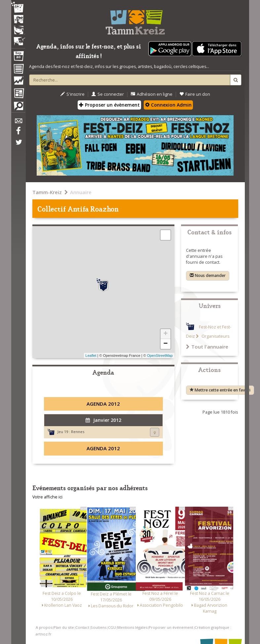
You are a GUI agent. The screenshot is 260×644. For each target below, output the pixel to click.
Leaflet (91, 356)
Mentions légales (132, 627)
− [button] (165, 344)
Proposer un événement (171, 627)
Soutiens (98, 627)
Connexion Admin (168, 105)
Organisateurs (215, 336)
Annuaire (81, 192)
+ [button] (165, 334)
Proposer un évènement (109, 105)
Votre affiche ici (47, 497)
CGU (112, 627)
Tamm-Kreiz (47, 192)
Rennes (78, 432)
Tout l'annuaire (207, 347)
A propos (44, 627)
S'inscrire (73, 94)
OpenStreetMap (160, 356)
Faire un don (195, 94)
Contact (82, 627)
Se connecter (108, 94)
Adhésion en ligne (152, 94)
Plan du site (64, 627)
